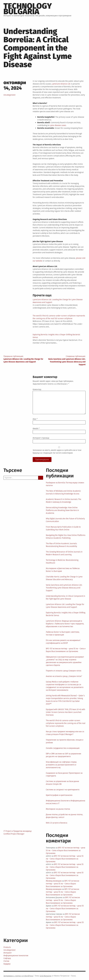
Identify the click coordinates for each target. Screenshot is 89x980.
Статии (6, 961)
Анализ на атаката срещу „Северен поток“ (64, 676)
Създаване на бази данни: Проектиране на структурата (64, 774)
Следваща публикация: (65, 361)
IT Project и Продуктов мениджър (17, 831)
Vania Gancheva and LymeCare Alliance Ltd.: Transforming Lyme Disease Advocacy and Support (64, 588)
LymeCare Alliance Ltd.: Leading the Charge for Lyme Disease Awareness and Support (65, 606)
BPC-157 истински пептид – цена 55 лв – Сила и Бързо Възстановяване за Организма (66, 650)
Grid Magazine (46, 976)
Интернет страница (41, 438)
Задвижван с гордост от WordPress (18, 976)
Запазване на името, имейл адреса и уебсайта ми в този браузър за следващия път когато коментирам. (57, 452)
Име (35, 419)
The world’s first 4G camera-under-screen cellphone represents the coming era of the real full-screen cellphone (66, 723)
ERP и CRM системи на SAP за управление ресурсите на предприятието (64, 755)
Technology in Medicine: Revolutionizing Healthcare (62, 561)
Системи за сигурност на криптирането (63, 790)
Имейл (36, 428)
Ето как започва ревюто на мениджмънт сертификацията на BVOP (63, 642)
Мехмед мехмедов (54, 881)
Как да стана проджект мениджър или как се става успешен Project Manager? (65, 733)
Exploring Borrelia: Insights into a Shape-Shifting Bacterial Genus (66, 614)
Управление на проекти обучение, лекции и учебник (65, 741)
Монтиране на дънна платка (58, 809)
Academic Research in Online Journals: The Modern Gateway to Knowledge (64, 501)
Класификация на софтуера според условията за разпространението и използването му (61, 765)
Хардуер (7, 964)
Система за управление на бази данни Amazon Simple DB (62, 783)
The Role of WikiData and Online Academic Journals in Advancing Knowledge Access (63, 492)
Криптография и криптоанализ (59, 795)
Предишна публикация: (24, 359)
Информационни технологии (16, 956)
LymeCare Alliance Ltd (61, 84)
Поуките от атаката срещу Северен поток (64, 671)
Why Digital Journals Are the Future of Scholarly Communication (65, 520)
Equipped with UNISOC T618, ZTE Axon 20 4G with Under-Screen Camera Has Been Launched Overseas (65, 712)
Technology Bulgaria (28, 9)
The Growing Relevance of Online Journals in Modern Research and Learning (64, 553)
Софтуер (7, 958)
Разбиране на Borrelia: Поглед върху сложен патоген (65, 484)
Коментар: (37, 389)
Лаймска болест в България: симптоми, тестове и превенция (63, 633)
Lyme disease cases (58, 125)
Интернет (8, 953)
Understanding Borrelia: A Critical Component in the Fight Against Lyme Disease (65, 597)
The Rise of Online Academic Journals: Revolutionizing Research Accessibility (61, 545)
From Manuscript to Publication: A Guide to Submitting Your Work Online (63, 528)
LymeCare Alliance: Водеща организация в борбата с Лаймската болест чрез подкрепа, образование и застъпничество (65, 624)
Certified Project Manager (14, 834)
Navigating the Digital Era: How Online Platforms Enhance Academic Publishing (66, 537)
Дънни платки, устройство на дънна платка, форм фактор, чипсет (64, 816)
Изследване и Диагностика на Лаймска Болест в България (63, 570)
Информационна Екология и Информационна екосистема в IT (66, 802)
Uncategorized (9, 95)
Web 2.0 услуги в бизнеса (57, 823)
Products (7, 947)
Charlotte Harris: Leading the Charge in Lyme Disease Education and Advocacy (64, 578)
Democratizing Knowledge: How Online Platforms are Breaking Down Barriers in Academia (62, 510)
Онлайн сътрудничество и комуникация (63, 748)
